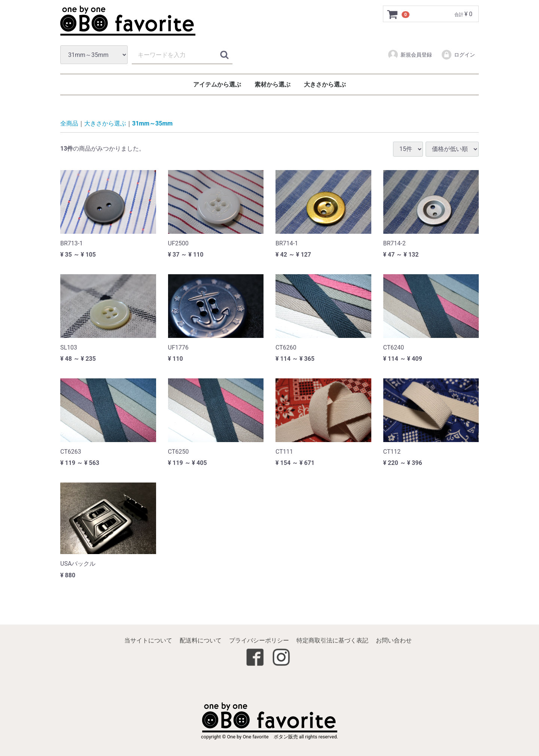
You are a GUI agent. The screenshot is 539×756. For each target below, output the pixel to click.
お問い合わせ (394, 641)
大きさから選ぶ (325, 84)
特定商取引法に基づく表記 (332, 641)
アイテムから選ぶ (217, 84)
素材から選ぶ (272, 84)
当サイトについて (148, 641)
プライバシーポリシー (259, 641)
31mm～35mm (152, 124)
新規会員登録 (410, 55)
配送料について (201, 641)
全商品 (69, 124)
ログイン (458, 55)
